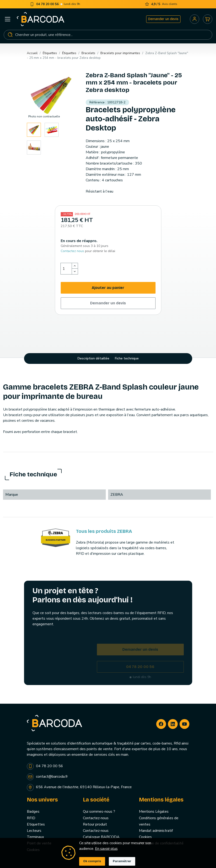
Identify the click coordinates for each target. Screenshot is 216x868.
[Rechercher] (108, 35)
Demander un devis (163, 19)
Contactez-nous (96, 818)
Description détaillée (93, 358)
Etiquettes (36, 824)
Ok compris (92, 861)
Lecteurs (34, 831)
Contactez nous (72, 251)
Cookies (145, 837)
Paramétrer (122, 861)
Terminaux (35, 837)
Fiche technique (127, 358)
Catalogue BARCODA (101, 837)
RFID (31, 818)
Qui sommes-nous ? (99, 812)
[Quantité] (66, 269)
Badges (33, 812)
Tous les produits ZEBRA (104, 531)
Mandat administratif (156, 831)
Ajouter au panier (108, 288)
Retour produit (95, 824)
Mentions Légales (154, 812)
